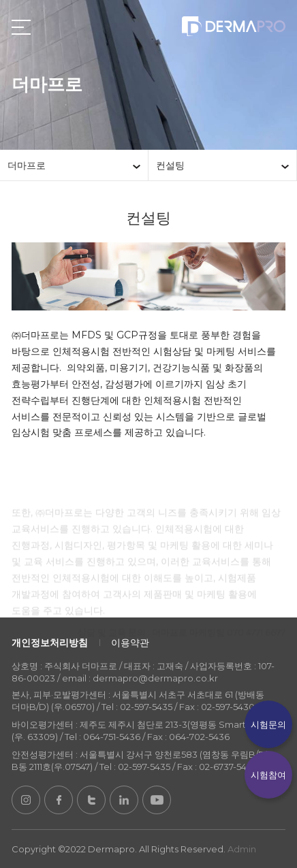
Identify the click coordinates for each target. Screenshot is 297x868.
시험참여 (268, 775)
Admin (242, 849)
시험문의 (268, 724)
